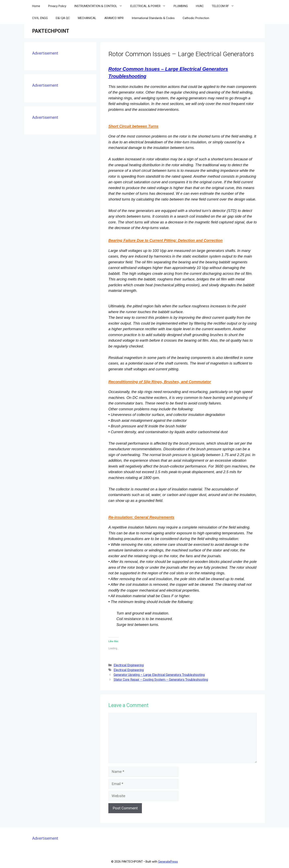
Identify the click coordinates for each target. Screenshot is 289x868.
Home (36, 6)
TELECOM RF (225, 6)
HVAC (200, 6)
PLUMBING (181, 6)
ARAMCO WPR (114, 18)
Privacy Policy (57, 6)
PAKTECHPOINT (51, 31)
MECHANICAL (87, 18)
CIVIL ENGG (40, 18)
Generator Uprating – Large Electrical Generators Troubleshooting (159, 675)
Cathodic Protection (196, 18)
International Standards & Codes (153, 18)
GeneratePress (168, 862)
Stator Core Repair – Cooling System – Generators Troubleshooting (161, 680)
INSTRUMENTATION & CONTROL (100, 6)
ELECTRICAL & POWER (150, 6)
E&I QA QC (63, 18)
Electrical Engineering (129, 665)
